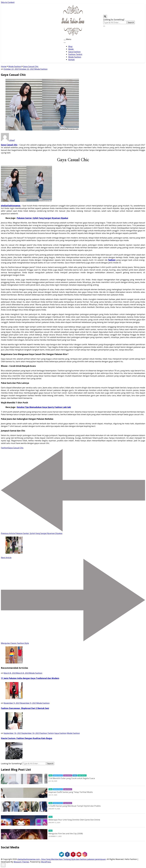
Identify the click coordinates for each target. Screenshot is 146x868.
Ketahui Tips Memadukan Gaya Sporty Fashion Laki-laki (44, 407)
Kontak (71, 60)
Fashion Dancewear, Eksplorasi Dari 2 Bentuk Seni (25, 708)
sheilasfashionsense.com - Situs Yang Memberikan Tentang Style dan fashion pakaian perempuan (62, 859)
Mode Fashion (75, 57)
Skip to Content (8, 2)
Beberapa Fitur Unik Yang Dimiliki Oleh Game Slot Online (74, 820)
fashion (112, 260)
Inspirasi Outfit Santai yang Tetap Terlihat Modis (71, 792)
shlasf (8, 140)
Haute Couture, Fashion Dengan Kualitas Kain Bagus (27, 738)
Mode (71, 49)
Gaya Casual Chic (16, 448)
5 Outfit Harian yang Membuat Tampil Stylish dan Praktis (75, 806)
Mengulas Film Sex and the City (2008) (66, 833)
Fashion (4, 448)
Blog (70, 46)
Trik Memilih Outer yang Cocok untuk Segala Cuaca (72, 778)
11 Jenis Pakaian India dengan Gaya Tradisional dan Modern (30, 678)
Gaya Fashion (74, 52)
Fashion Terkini (75, 54)
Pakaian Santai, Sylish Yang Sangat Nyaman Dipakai (42, 218)
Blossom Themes (21, 862)
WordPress (46, 862)
